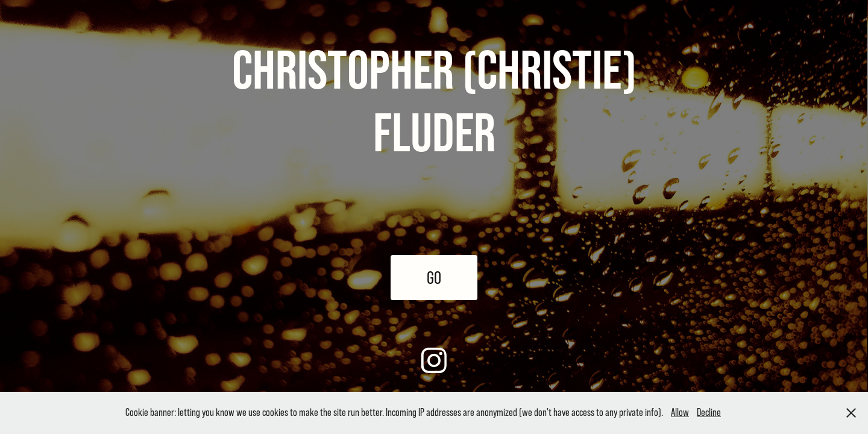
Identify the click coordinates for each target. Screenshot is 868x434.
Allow (680, 412)
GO (434, 278)
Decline (709, 412)
